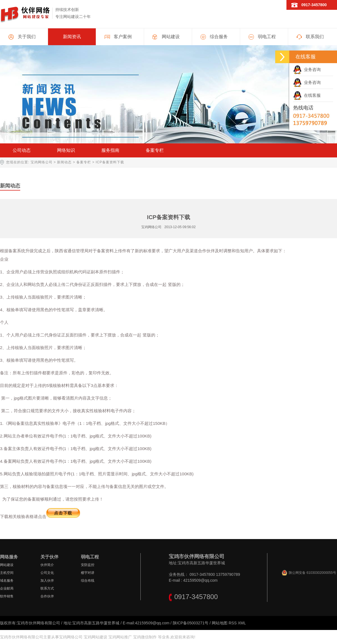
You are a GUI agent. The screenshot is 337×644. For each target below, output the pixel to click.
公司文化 (47, 573)
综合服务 (219, 37)
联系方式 (47, 588)
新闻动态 (64, 162)
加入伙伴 (47, 581)
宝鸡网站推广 (120, 637)
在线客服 (307, 95)
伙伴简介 (47, 565)
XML (242, 623)
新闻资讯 (72, 37)
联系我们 (315, 37)
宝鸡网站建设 (95, 637)
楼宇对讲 (88, 573)
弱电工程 (267, 37)
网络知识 (66, 150)
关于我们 (27, 37)
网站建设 (171, 37)
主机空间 (7, 573)
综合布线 (88, 581)
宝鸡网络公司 (42, 162)
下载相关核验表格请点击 (40, 516)
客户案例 (123, 37)
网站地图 (220, 623)
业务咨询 (307, 69)
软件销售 (7, 596)
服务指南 (110, 150)
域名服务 (7, 581)
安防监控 (88, 565)
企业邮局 (7, 588)
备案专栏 (155, 150)
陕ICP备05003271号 (191, 623)
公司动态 (22, 150)
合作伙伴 (47, 596)
